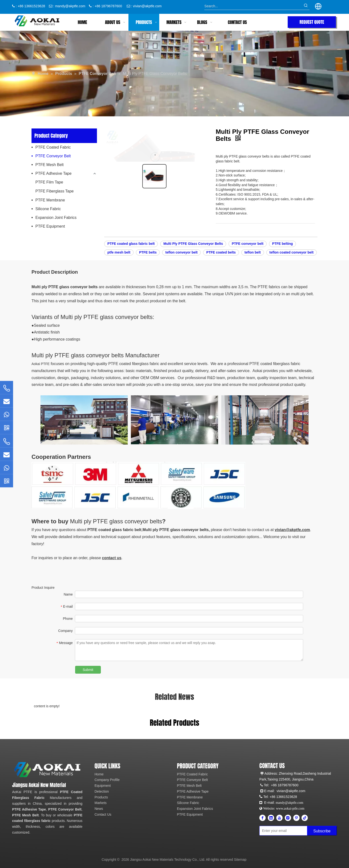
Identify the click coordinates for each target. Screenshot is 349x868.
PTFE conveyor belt (248, 244)
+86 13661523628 (283, 797)
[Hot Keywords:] (306, 6)
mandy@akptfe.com (70, 6)
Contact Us (103, 814)
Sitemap (240, 860)
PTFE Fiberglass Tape (55, 191)
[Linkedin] (271, 818)
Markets (101, 803)
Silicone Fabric (48, 209)
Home (99, 774)
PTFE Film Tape (49, 182)
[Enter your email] (281, 831)
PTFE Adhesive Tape (53, 173)
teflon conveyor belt (181, 252)
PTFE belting (283, 244)
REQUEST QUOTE (312, 22)
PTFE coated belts (221, 252)
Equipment (103, 786)
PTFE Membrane (50, 200)
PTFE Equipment (50, 226)
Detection (102, 791)
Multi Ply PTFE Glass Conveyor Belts (193, 244)
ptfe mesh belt (119, 252)
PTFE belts (148, 252)
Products (101, 797)
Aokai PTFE (41, 364)
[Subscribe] (322, 831)
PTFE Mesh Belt (49, 165)
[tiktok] (305, 818)
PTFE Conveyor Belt (53, 156)
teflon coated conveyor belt (292, 252)
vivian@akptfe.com (147, 6)
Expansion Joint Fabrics (56, 218)
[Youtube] (279, 818)
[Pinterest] (296, 818)
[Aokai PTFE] (48, 770)
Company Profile (107, 780)
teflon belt (253, 252)
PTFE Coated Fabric (53, 147)
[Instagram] (288, 818)
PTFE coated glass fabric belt (131, 244)
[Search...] (253, 6)
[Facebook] (262, 818)
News (99, 809)
